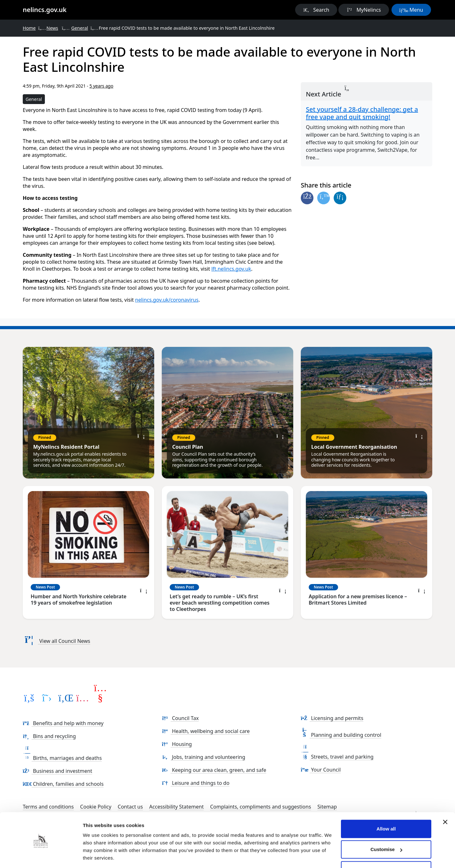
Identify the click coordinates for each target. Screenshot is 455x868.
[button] (316, 10)
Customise (386, 830)
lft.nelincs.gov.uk (231, 269)
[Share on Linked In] (340, 198)
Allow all (386, 809)
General (34, 99)
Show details (97, 856)
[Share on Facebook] (307, 198)
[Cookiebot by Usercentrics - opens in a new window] (41, 856)
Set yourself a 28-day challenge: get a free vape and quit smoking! (362, 113)
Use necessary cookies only (386, 850)
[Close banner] (445, 802)
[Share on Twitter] (324, 198)
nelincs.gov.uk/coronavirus (167, 300)
